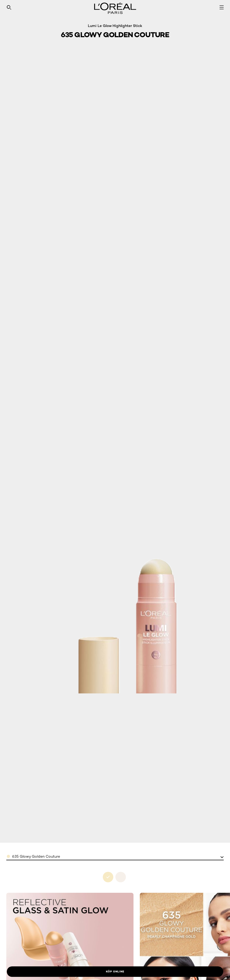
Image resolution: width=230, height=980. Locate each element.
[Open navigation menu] (222, 7)
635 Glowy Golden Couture (36, 856)
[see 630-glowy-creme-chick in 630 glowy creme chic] (121, 877)
